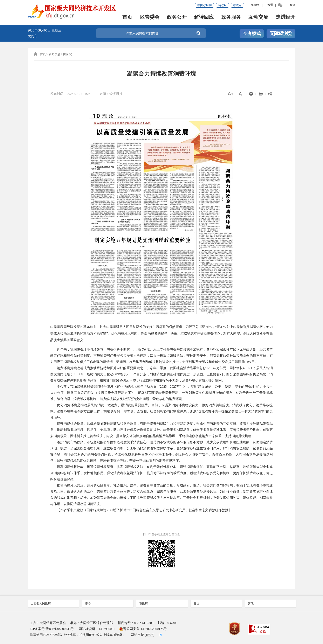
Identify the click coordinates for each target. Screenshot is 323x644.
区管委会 (150, 18)
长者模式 (252, 34)
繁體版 (255, 5)
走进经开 (286, 18)
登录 (293, 5)
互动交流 (258, 18)
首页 (127, 18)
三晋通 (269, 5)
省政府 (222, 5)
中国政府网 (205, 5)
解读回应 (204, 18)
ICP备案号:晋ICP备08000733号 (52, 629)
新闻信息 (54, 54)
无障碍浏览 (281, 34)
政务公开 (177, 18)
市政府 (237, 5)
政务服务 (231, 18)
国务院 (68, 54)
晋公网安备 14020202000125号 (143, 629)
